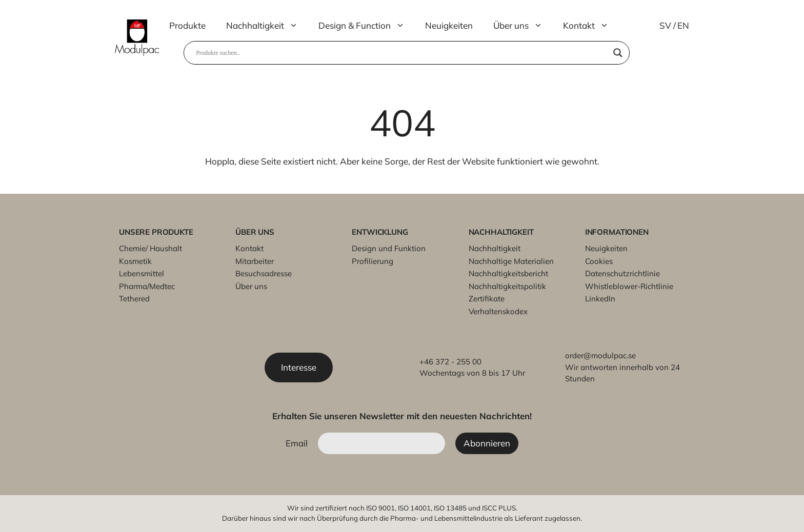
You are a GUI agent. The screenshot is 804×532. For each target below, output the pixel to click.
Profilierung (373, 261)
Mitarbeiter (255, 261)
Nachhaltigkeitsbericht (508, 273)
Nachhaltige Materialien (511, 261)
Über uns (523, 26)
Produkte (187, 25)
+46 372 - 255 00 (450, 362)
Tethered (134, 299)
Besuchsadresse (264, 273)
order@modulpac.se (600, 355)
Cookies (599, 261)
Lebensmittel (142, 273)
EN (683, 25)
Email (297, 443)
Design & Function (367, 26)
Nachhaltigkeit (267, 26)
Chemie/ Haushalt (150, 248)
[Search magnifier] (618, 53)
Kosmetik (135, 261)
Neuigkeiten (449, 25)
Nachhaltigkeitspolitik (507, 286)
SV (665, 25)
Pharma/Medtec (147, 286)
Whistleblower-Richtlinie (629, 286)
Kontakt (591, 26)
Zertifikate (487, 299)
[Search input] (402, 53)
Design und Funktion (389, 248)
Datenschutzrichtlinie (622, 273)
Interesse (299, 367)
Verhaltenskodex (498, 311)
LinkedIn (600, 299)
